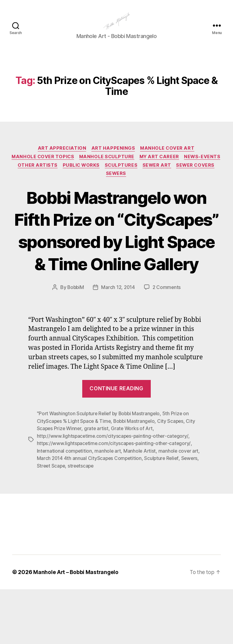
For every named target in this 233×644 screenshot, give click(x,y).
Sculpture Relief (164, 513)
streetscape (82, 520)
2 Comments (168, 343)
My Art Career (182, 167)
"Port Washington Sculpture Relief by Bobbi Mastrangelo (100, 469)
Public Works (124, 176)
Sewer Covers (103, 185)
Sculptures (165, 176)
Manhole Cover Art (169, 158)
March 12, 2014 (118, 343)
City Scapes (173, 477)
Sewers (139, 185)
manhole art (109, 506)
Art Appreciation (61, 158)
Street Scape (52, 520)
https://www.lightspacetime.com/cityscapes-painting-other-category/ (115, 499)
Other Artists (79, 176)
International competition (65, 506)
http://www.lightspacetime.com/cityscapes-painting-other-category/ (114, 491)
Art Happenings (114, 158)
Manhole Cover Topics (62, 167)
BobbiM (75, 343)
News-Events (35, 176)
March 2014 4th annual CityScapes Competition (90, 513)
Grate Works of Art (134, 484)
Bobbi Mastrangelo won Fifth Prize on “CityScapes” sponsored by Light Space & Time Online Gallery (116, 264)
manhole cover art (181, 506)
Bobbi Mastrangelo (136, 477)
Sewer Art (202, 176)
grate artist (98, 484)
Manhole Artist (141, 506)
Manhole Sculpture (128, 167)
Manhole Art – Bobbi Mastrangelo (76, 627)
